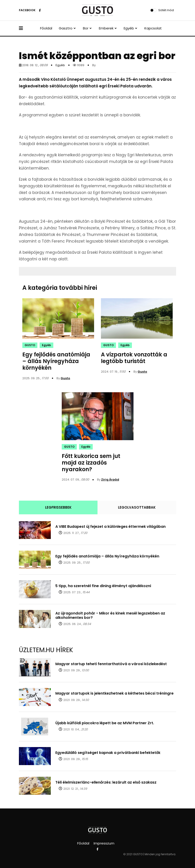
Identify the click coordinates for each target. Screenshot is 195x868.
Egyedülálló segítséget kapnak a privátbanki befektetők (108, 753)
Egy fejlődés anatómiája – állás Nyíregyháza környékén (56, 361)
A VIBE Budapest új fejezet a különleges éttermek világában (110, 527)
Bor (86, 28)
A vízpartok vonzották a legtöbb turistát (134, 358)
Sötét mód (166, 10)
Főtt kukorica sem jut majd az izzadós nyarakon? (91, 463)
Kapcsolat (153, 28)
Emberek (106, 28)
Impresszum (104, 843)
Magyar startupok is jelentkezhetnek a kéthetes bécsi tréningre (114, 693)
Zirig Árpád (110, 480)
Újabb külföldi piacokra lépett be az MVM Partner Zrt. (105, 723)
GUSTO (30, 345)
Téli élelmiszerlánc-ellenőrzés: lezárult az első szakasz (106, 782)
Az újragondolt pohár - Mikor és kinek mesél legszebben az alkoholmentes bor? (110, 615)
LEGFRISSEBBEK (58, 507)
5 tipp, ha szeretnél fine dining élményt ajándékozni (103, 586)
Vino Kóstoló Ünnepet (63, 79)
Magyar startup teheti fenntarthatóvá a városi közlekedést (111, 664)
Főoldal (46, 28)
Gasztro (66, 28)
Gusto (65, 378)
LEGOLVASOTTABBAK (137, 507)
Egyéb (129, 28)
